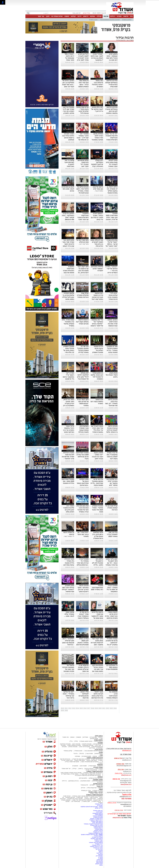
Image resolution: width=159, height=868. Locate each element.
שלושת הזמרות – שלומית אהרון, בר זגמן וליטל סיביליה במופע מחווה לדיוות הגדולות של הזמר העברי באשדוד (68, 299)
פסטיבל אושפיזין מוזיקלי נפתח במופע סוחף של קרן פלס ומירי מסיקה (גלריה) (69, 350)
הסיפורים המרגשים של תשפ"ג (81, 759)
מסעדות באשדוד (98, 817)
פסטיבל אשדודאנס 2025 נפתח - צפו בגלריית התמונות (68, 481)
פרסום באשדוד (98, 836)
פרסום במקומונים (98, 813)
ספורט (119, 16)
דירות (79, 16)
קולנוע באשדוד (127, 20)
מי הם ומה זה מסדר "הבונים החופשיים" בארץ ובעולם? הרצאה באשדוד (83, 616)
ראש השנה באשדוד (90, 799)
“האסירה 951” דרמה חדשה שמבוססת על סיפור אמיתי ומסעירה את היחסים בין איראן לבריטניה (69, 60)
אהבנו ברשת (94, 797)
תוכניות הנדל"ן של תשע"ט (75, 799)
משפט (67, 16)
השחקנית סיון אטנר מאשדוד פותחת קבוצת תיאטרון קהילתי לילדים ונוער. (83, 430)
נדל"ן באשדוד (99, 804)
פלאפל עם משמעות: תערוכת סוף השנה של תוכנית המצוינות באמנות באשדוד (68, 669)
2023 (111, 708)
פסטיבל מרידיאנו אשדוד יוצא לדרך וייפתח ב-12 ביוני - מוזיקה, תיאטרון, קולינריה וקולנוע (68, 111)
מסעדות (100, 743)
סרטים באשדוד (97, 801)
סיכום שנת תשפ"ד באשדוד (95, 771)
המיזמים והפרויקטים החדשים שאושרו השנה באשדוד (88, 796)
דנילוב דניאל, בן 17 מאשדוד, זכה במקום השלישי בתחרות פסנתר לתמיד (112, 191)
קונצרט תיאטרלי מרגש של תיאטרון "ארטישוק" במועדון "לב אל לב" (112, 643)
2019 (96, 708)
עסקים (92, 16)
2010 (62, 708)
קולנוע (73, 16)
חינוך (48, 16)
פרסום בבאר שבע (97, 823)
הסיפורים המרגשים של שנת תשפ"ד (91, 774)
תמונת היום (84, 766)
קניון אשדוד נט (76, 801)
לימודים (92, 785)
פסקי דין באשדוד (98, 790)
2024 (115, 708)
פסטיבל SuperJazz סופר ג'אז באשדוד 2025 (97, 588)
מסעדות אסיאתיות (88, 745)
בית (131, 16)
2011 (66, 708)
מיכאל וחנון (100, 862)
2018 (92, 708)
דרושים (86, 16)
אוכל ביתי (98, 745)
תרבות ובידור (121, 40)
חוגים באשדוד (93, 20)
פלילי (76, 741)
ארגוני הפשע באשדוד (86, 741)
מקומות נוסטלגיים (97, 781)
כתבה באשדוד (98, 841)
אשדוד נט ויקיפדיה (97, 837)
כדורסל (82, 754)
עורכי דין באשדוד (86, 790)
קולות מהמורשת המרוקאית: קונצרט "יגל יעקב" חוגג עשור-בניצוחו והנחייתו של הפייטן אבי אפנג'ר (82, 166)
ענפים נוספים (99, 754)
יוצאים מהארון (94, 738)
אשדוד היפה (99, 769)
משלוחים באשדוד (98, 816)
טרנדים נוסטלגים (74, 781)
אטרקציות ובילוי (92, 788)
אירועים (100, 766)
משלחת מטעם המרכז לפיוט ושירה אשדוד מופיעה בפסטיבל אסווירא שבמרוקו (97, 138)
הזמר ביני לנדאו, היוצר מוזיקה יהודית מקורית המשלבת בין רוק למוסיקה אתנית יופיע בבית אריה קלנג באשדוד (69, 405)
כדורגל (76, 754)
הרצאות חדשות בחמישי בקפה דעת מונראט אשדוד (82, 322)
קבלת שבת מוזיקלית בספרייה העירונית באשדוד (83, 295)
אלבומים (100, 764)
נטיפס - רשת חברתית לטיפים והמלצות (92, 807)
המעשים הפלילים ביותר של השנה (82, 800)
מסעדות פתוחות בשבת (74, 745)
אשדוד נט (130, 40)
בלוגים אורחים (83, 778)
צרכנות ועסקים (98, 784)
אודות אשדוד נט (57, 16)
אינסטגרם (75, 766)
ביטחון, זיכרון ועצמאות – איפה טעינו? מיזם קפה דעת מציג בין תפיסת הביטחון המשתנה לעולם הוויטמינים (112, 60)
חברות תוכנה (67, 796)
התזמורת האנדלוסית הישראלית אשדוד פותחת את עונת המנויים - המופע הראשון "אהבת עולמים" (68, 273)
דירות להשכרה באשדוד (96, 820)
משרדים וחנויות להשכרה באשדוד (93, 824)
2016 (85, 708)
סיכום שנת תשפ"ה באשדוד (94, 795)
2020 (100, 708)
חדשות (126, 16)
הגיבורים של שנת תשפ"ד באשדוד (93, 773)
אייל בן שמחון (99, 808)
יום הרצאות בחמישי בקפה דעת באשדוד (97, 402)
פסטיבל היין (99, 856)
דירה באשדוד (99, 844)
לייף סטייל (100, 786)
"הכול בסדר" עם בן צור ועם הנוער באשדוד (83, 534)
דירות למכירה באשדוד (96, 819)
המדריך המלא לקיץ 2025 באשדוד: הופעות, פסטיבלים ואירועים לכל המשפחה (82, 643)
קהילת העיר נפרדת (91, 770)
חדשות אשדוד (98, 740)
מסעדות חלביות (87, 744)
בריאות (81, 769)
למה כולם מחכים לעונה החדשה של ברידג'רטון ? (97, 109)
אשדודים (86, 737)
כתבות (101, 756)
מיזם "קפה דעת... (83, 244)
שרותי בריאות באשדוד (96, 825)
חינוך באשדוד (86, 801)
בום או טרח (94, 737)
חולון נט (100, 851)
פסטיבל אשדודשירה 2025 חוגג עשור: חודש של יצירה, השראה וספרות (112, 217)
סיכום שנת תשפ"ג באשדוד (95, 758)
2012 (70, 708)
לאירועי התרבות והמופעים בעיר (110, 20)
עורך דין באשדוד (98, 848)
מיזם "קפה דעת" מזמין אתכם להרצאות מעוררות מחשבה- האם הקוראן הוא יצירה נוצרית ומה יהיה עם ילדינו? (97, 645)
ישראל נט (100, 805)
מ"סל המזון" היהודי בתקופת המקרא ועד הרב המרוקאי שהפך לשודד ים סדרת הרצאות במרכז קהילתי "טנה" (69, 432)
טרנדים (83, 788)
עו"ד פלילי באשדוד (97, 845)
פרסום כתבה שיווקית (97, 839)
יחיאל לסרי (100, 853)
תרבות (106, 16)
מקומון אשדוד (99, 815)
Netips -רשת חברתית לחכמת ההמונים (92, 835)
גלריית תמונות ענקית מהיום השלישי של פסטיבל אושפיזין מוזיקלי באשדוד (98, 350)
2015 (81, 708)
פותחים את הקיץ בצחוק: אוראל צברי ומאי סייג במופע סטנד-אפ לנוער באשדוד (98, 669)
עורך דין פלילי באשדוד (96, 847)
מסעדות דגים (76, 744)
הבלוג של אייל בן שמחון (96, 778)
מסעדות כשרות (73, 747)
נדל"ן (71, 741)
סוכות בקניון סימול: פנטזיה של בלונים (112, 375)
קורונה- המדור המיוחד (96, 793)
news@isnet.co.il (126, 785)
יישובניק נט (99, 812)
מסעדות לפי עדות (85, 747)
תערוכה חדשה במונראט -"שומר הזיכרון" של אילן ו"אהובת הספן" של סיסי (83, 590)
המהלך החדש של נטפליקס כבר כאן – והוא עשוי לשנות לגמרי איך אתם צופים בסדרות (68, 85)
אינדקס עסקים (70, 797)
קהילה (99, 16)
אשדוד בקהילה (98, 767)
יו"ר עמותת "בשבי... (69, 536)
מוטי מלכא (100, 860)
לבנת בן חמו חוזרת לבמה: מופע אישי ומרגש (68, 189)
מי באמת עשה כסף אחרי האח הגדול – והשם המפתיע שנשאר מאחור (83, 85)
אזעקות (100, 854)
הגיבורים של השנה (97, 759)
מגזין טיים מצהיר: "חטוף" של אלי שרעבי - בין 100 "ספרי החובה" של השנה (112, 244)
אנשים (73, 737)
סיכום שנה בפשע (80, 760)
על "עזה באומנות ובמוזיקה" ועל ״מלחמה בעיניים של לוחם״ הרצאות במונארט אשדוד (97, 324)
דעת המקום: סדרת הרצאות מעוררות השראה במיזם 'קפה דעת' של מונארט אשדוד (97, 297)
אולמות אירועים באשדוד (96, 843)
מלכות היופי (99, 861)
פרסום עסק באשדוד (97, 821)
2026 (66, 711)
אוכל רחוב (92, 748)
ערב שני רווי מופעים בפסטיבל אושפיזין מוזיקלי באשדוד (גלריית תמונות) (83, 350)
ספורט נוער (89, 754)
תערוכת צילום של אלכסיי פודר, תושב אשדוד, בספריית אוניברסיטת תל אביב (82, 191)
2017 (89, 708)
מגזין (101, 755)
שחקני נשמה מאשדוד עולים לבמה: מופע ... (69, 614)
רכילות (113, 16)
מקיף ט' (100, 857)
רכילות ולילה (99, 736)
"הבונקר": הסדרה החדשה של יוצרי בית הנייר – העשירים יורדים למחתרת (111, 271)
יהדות (87, 797)
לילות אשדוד (92, 766)
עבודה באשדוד (98, 840)
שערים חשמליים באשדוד (96, 833)
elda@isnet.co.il (126, 775)
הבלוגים (100, 777)
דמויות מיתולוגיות (86, 781)
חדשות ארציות (99, 741)
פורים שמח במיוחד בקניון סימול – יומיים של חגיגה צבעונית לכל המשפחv (82, 111)
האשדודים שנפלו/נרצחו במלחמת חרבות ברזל (88, 775)
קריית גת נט (99, 849)
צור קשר (41, 16)
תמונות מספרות (87, 756)
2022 (107, 708)
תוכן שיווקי (100, 785)
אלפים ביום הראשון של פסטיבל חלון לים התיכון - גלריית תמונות (98, 563)
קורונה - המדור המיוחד (96, 792)
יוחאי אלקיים (99, 864)
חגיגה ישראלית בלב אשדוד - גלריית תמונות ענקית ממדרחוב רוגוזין (69, 563)
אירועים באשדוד (98, 827)
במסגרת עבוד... (99, 191)
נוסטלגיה (77, 756)
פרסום (101, 852)
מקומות (79, 737)
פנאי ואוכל (80, 797)
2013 (74, 708)
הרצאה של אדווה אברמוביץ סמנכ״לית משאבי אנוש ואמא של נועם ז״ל (97, 616)
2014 (77, 708)
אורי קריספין (116, 779)
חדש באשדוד (84, 785)
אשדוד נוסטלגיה (98, 779)
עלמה (101, 865)
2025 (62, 711)
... (102, 113)
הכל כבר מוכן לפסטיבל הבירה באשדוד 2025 (112, 534)
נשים (101, 797)
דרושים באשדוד (98, 828)
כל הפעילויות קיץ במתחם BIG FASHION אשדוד (112, 667)
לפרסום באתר (76, 13)
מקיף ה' (100, 858)
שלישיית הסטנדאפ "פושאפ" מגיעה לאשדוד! (97, 269)
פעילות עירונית (89, 769)
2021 (104, 708)
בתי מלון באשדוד (98, 811)
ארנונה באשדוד (98, 831)
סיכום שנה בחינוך (92, 760)
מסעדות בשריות (98, 744)
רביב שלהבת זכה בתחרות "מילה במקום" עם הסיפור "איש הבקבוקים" (112, 483)
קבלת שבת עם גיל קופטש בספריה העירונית (111, 508)
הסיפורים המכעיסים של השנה (90, 762)
